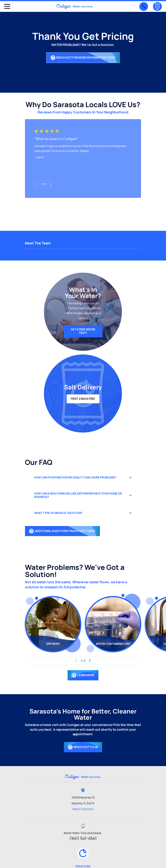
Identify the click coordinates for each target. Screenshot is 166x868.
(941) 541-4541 (83, 838)
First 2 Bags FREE (83, 399)
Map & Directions (83, 809)
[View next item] (51, 184)
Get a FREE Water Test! (83, 331)
